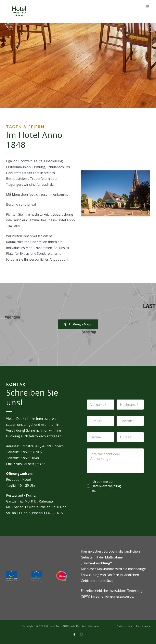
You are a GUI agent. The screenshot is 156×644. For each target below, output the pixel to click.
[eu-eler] (12, 572)
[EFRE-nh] (37, 572)
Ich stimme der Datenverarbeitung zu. (106, 486)
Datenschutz (124, 626)
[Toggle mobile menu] (148, 7)
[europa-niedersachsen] (61, 573)
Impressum (143, 626)
